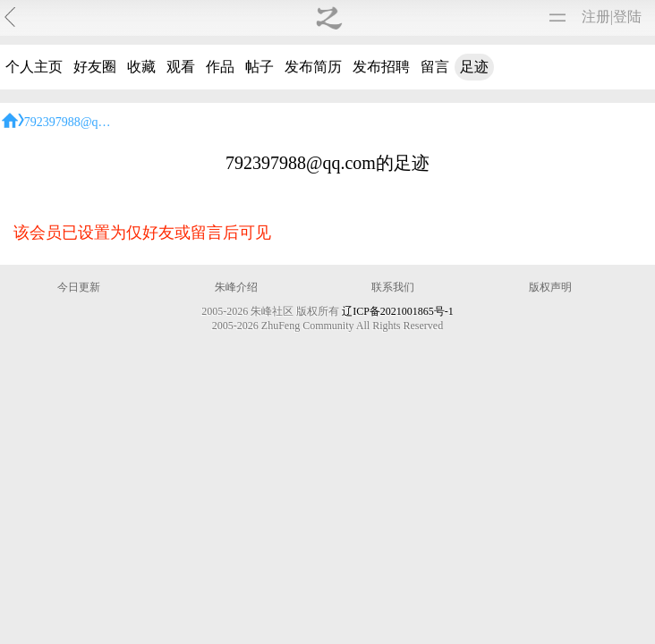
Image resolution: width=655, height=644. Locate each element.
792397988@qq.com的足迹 (96, 122)
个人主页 (34, 67)
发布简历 (313, 67)
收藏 (141, 67)
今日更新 (79, 287)
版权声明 (550, 287)
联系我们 (393, 287)
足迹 (474, 67)
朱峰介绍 (236, 287)
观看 (181, 67)
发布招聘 (381, 67)
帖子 (259, 67)
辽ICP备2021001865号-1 (398, 311)
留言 (435, 67)
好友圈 (95, 67)
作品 (220, 67)
